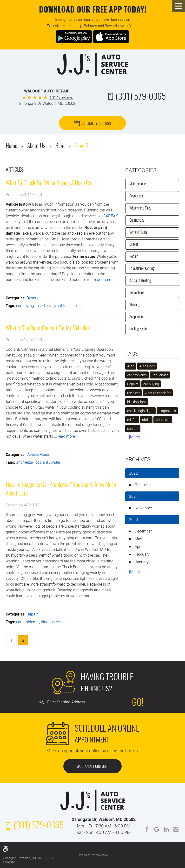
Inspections (137, 293)
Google (157, 829)
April (139, 546)
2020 (133, 519)
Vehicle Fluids (38, 455)
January (142, 562)
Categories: (141, 170)
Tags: (132, 353)
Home (11, 146)
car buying (25, 306)
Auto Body (147, 366)
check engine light (140, 411)
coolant (42, 462)
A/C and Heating (140, 281)
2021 (133, 496)
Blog (60, 146)
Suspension (137, 317)
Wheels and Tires (140, 208)
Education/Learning (142, 269)
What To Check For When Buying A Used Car (49, 183)
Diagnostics (137, 220)
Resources (35, 298)
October (141, 485)
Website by (94, 855)
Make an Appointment (92, 767)
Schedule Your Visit (96, 124)
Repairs (133, 384)
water (56, 462)
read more (102, 280)
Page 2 (81, 146)
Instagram (176, 829)
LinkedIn (166, 829)
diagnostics (51, 622)
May (138, 539)
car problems (27, 622)
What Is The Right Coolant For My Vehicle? (48, 329)
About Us (36, 146)
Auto (131, 366)
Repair (32, 614)
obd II (146, 420)
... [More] (132, 437)
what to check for (68, 306)
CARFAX (111, 216)
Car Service (160, 375)
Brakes (134, 245)
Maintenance (138, 184)
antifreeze (24, 462)
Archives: (138, 459)
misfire (132, 420)
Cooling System (139, 329)
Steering (135, 305)
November (143, 508)
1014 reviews (61, 97)
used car (44, 306)
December (143, 531)
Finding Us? (107, 682)
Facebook (147, 829)
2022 (133, 473)
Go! (138, 703)
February (142, 554)
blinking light (137, 402)
